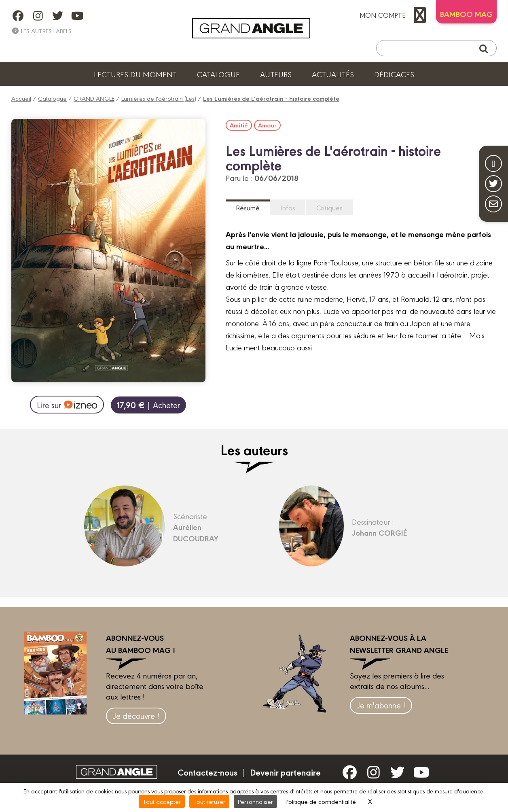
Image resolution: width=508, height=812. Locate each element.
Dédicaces (394, 74)
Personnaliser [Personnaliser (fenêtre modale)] (255, 801)
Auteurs (276, 74)
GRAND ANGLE (94, 98)
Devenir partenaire (285, 772)
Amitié (239, 125)
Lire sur (67, 405)
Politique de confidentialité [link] (321, 801)
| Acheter (148, 405)
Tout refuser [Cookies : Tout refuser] (209, 801)
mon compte (395, 15)
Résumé (248, 207)
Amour (267, 125)
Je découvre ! (136, 716)
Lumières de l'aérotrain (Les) (159, 98)
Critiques (329, 207)
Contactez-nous (207, 772)
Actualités (333, 74)
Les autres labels (41, 31)
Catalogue (218, 74)
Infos (288, 207)
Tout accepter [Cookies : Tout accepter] (162, 801)
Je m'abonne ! (381, 705)
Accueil (21, 98)
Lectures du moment (135, 74)
